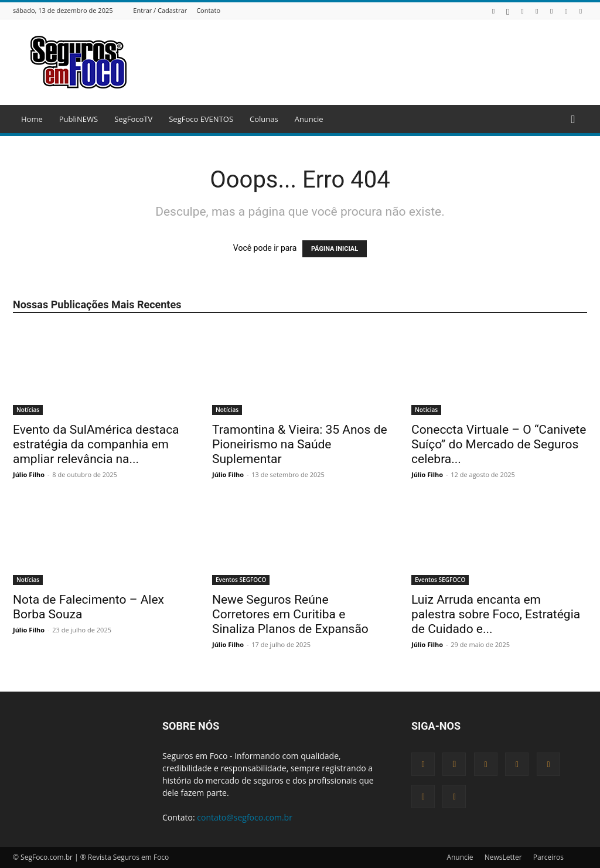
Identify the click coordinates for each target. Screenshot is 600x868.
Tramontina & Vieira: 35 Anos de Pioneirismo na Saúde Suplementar (300, 444)
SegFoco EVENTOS (201, 119)
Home (32, 119)
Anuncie (309, 119)
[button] (573, 120)
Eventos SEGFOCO (241, 580)
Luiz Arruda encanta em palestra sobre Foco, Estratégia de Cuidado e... (496, 614)
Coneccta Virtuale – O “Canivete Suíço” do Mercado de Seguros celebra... (499, 444)
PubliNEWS (79, 119)
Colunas (264, 119)
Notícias (28, 410)
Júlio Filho (29, 474)
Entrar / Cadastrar (160, 10)
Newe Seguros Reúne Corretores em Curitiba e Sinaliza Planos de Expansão (290, 614)
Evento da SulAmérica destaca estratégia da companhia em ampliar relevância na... (96, 444)
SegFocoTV (133, 119)
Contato (208, 10)
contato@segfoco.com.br (245, 817)
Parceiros (548, 857)
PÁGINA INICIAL (335, 249)
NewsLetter (503, 857)
